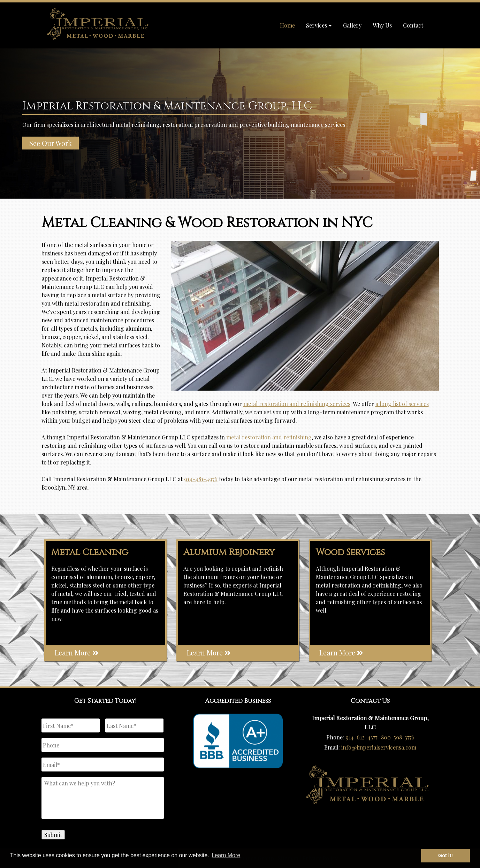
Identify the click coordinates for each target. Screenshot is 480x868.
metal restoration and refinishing (269, 437)
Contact (413, 25)
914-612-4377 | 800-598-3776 (380, 737)
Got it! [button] (445, 855)
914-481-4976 (201, 479)
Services (319, 25)
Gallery (352, 25)
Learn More (77, 652)
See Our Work (51, 143)
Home (287, 25)
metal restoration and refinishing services (297, 404)
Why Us (382, 25)
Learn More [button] (226, 855)
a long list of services (402, 404)
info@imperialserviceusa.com (379, 747)
